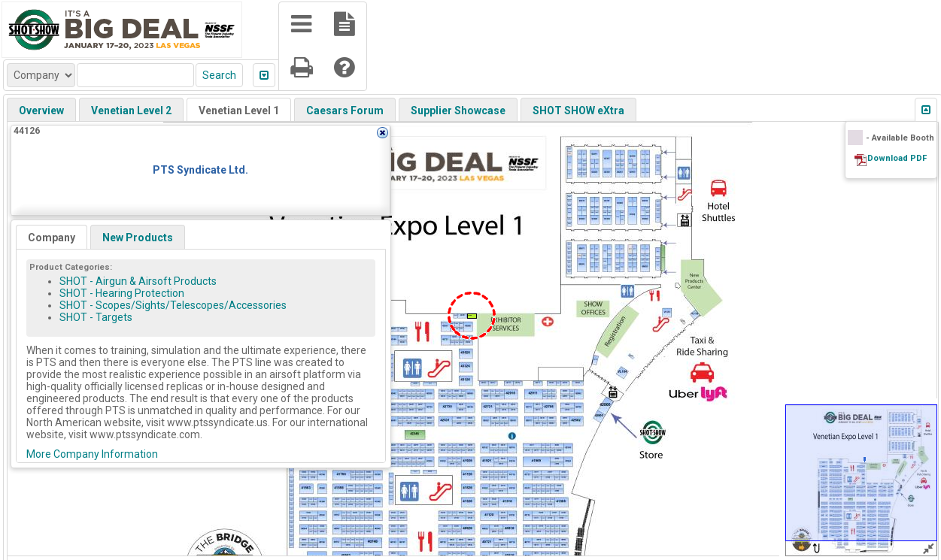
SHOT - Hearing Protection (122, 293)
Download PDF (897, 158)
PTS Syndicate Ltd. (200, 170)
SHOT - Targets (96, 317)
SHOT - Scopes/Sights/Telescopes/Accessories (173, 305)
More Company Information (92, 454)
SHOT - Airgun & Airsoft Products (138, 281)
